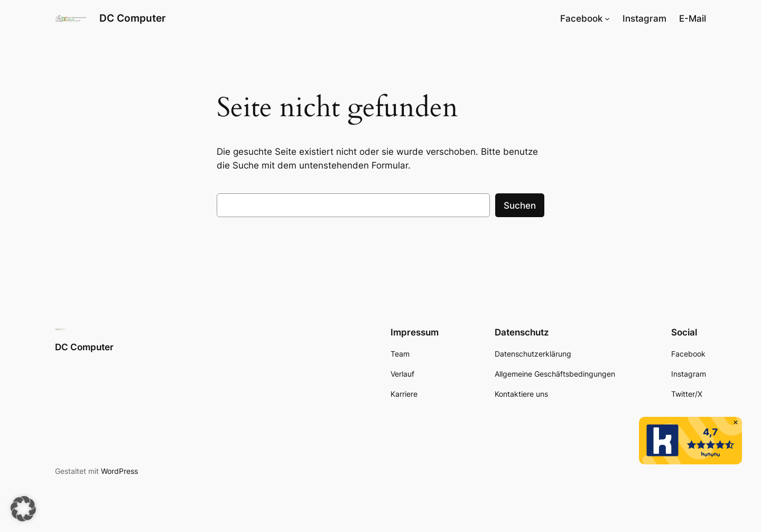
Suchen (520, 206)
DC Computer (133, 18)
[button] (23, 509)
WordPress (119, 471)
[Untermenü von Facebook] (607, 18)
